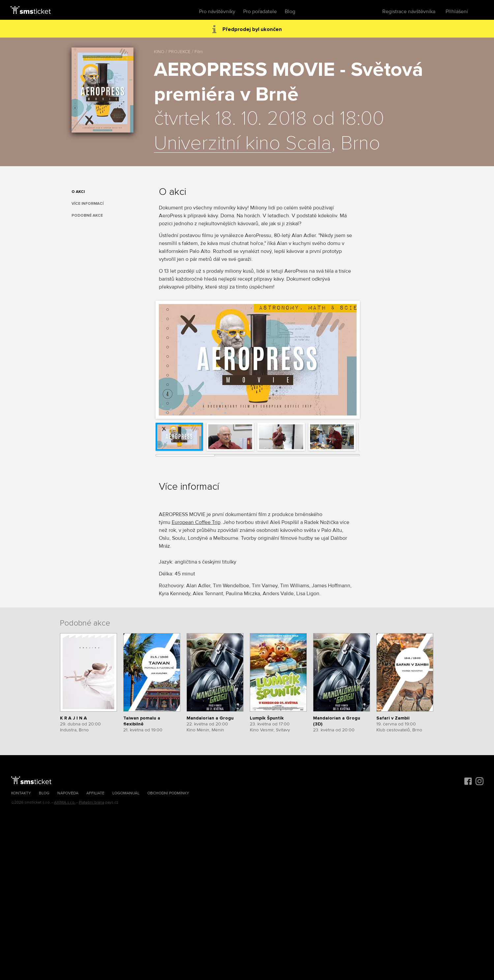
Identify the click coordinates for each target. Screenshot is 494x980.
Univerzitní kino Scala (243, 144)
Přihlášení (457, 12)
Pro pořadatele (260, 12)
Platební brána (91, 802)
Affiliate (95, 793)
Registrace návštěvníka (409, 12)
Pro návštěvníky (217, 12)
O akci (78, 192)
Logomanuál (126, 793)
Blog (290, 12)
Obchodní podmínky (168, 793)
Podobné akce (87, 215)
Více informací (87, 204)
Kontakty (21, 793)
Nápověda (68, 793)
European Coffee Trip (196, 522)
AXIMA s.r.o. (65, 802)
